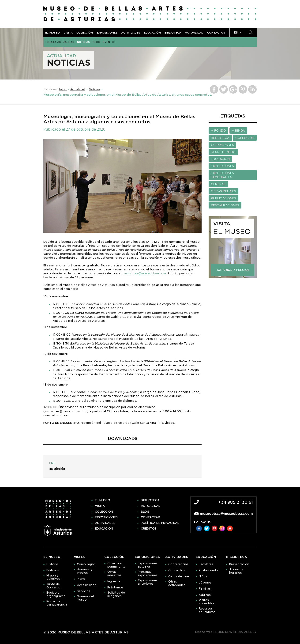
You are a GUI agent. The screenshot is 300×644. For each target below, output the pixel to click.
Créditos (149, 529)
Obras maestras (114, 573)
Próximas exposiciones (148, 573)
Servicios (84, 591)
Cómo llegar (86, 564)
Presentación (239, 564)
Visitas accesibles (206, 602)
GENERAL (218, 184)
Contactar (216, 33)
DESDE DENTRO (223, 152)
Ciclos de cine (179, 576)
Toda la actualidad (60, 42)
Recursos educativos (207, 610)
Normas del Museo (85, 598)
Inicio (63, 89)
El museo (52, 33)
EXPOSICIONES (222, 166)
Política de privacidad (160, 523)
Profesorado (208, 570)
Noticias (83, 42)
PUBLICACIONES (223, 198)
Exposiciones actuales (148, 565)
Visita (68, 33)
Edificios (53, 570)
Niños (203, 576)
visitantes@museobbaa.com (145, 273)
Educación (152, 33)
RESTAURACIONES (225, 205)
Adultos (205, 595)
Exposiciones (107, 33)
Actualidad (194, 33)
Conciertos (177, 570)
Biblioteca (173, 33)
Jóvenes (205, 583)
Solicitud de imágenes (116, 594)
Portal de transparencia (57, 603)
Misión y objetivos (53, 577)
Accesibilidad (87, 585)
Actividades (131, 33)
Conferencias (178, 564)
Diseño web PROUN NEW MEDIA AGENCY (226, 632)
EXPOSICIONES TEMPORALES (222, 175)
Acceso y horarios (236, 571)
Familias (205, 589)
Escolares (206, 564)
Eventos (109, 42)
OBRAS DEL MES (223, 191)
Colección (85, 33)
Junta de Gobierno (53, 586)
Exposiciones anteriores (148, 582)
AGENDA (238, 131)
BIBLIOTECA (220, 138)
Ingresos (114, 581)
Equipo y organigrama (56, 594)
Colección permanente (116, 565)
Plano (81, 579)
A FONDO (218, 131)
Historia (52, 564)
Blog (96, 42)
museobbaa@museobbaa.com (226, 514)
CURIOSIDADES (222, 145)
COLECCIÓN (245, 138)
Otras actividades (177, 583)
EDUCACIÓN (220, 159)
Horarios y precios (85, 571)
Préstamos (115, 587)
